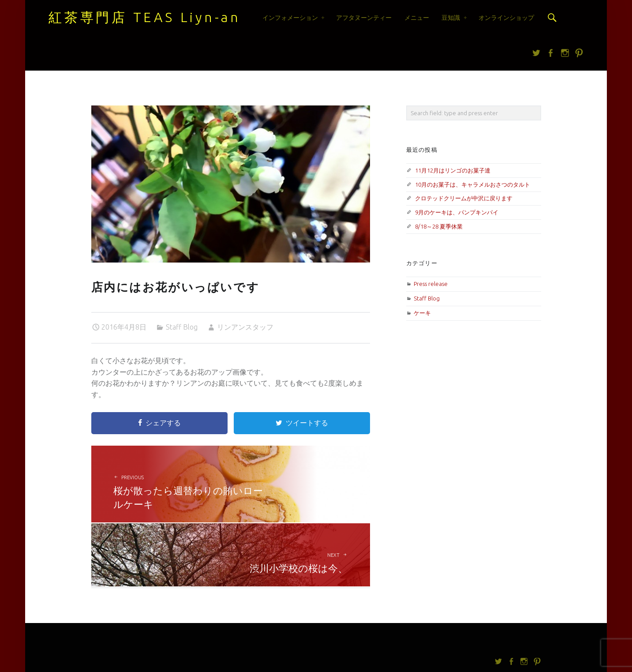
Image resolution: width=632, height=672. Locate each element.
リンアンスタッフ (245, 327)
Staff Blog (182, 327)
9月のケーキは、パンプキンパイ (457, 212)
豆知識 (451, 18)
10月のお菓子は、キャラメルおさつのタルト (473, 184)
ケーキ (422, 313)
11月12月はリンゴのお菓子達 (453, 170)
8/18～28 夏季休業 (439, 226)
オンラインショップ (506, 18)
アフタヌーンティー (364, 18)
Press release (431, 284)
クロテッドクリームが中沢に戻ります (464, 198)
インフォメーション (290, 18)
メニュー (417, 18)
